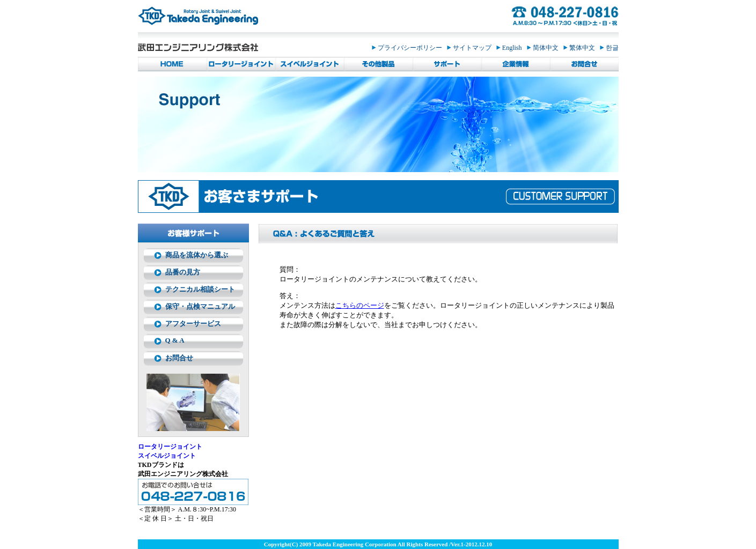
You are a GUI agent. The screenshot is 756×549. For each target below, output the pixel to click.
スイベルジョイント (167, 456)
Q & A (175, 340)
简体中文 (545, 48)
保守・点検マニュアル (200, 306)
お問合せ (179, 358)
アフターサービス (193, 324)
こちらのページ (360, 305)
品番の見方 (183, 272)
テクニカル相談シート (200, 289)
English (512, 48)
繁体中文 (582, 48)
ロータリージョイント (170, 447)
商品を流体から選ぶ (197, 255)
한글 (609, 48)
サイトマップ (472, 48)
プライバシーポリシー (409, 48)
